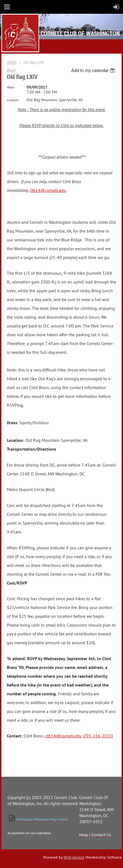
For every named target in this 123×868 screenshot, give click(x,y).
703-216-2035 (98, 736)
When (11, 87)
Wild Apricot (74, 857)
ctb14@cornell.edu (48, 190)
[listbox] (94, 71)
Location (13, 100)
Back (11, 70)
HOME (12, 62)
